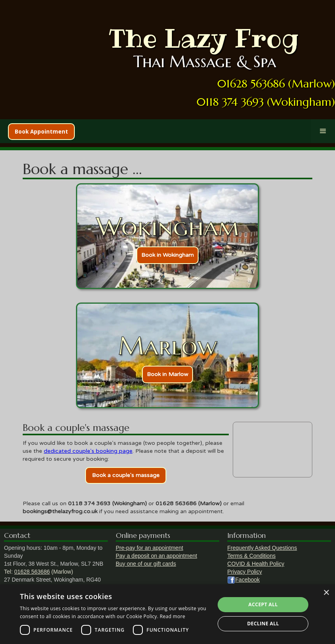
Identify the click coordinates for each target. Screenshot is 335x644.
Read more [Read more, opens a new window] (173, 616)
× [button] (326, 593)
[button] (323, 131)
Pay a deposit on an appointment (157, 556)
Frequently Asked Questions (262, 548)
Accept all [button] (263, 604)
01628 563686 (32, 572)
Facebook (247, 580)
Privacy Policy (244, 572)
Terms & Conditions (251, 556)
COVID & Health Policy (256, 564)
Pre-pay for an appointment (150, 548)
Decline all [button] (263, 624)
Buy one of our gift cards (146, 564)
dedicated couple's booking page (88, 451)
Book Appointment (41, 132)
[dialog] (167, 614)
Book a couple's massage (126, 475)
